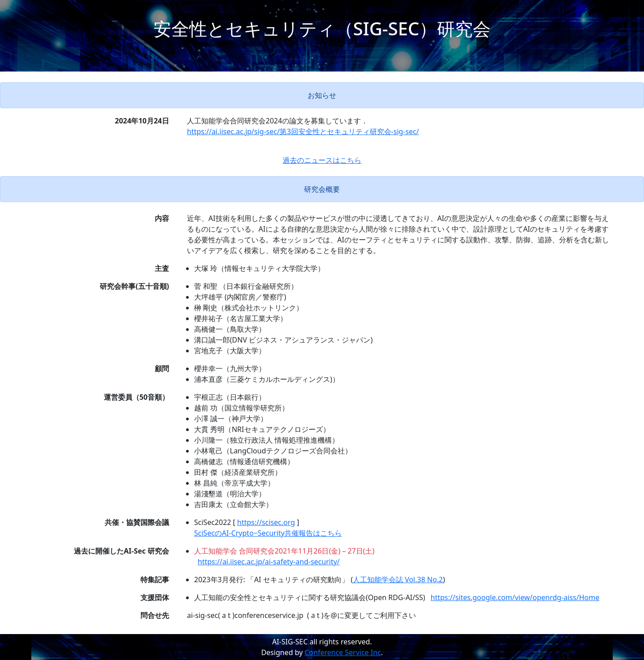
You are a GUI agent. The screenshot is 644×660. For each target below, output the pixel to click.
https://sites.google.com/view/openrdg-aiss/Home (515, 597)
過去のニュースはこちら (322, 160)
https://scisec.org (266, 522)
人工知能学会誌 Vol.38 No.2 (398, 580)
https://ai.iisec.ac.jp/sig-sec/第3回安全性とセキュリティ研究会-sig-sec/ (303, 131)
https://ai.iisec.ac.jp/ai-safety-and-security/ (269, 562)
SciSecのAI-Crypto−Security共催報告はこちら (268, 533)
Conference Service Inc (343, 652)
